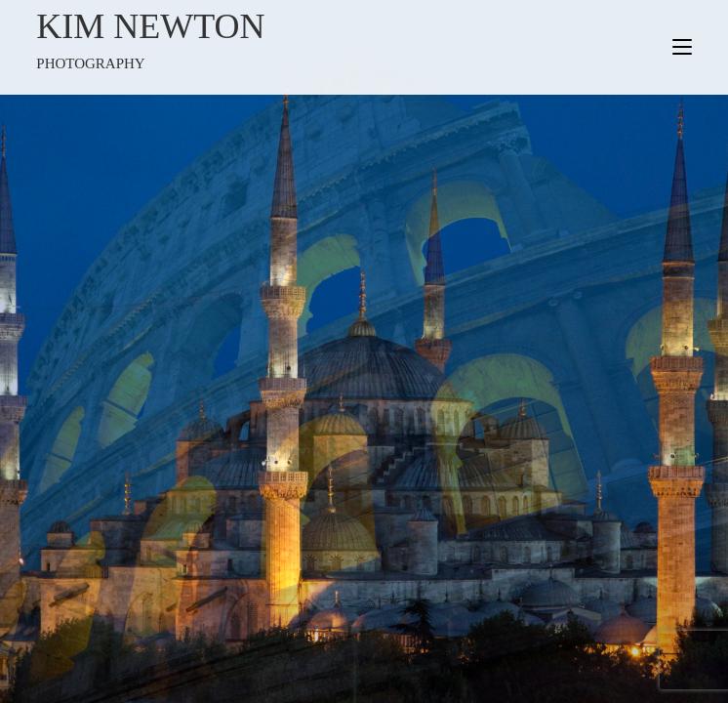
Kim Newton (200, 41)
